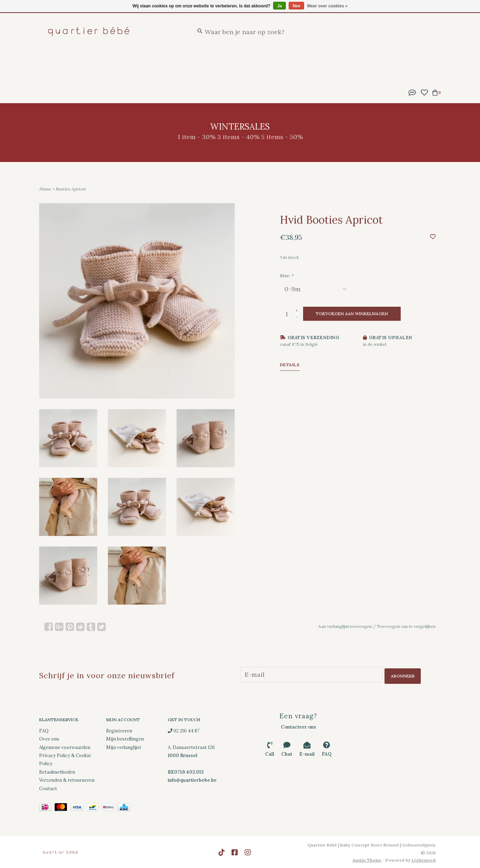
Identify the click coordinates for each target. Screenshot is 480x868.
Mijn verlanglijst (124, 746)
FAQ (44, 729)
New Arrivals (57, 60)
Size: (287, 276)
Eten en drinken (282, 60)
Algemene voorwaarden (65, 746)
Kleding (398, 60)
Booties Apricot (70, 189)
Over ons (49, 738)
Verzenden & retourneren (67, 779)
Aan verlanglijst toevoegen (345, 626)
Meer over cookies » (328, 6)
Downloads (96, 74)
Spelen (366, 60)
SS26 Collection (192, 74)
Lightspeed (424, 859)
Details (290, 365)
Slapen (195, 60)
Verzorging (232, 60)
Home (45, 189)
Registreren (119, 729)
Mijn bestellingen (125, 738)
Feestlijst (160, 60)
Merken (237, 74)
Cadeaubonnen (279, 74)
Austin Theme (367, 859)
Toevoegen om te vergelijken (406, 626)
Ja (279, 6)
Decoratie (54, 74)
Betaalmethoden (57, 771)
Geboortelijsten (110, 60)
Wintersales (141, 74)
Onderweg (331, 60)
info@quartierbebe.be (192, 779)
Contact (48, 787)
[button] (412, 92)
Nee (296, 6)
